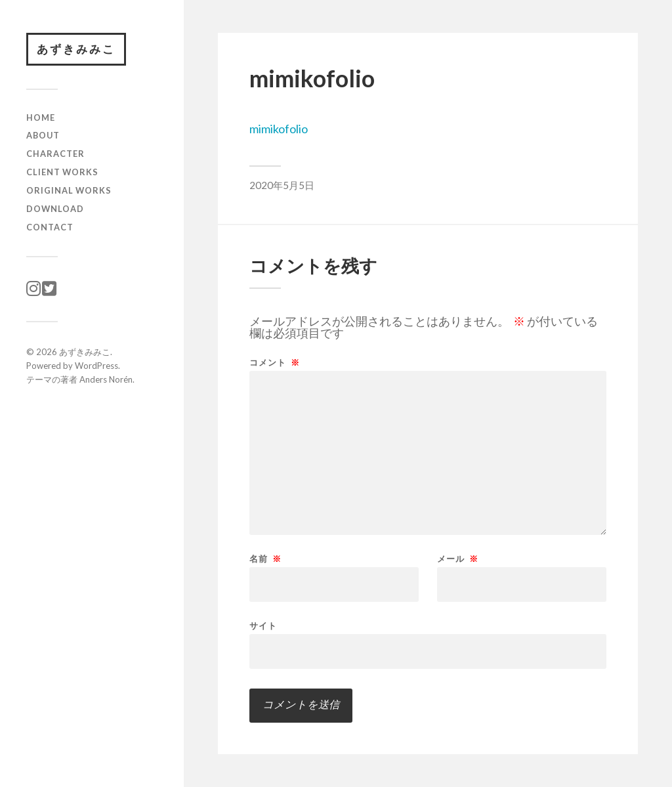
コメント (275, 363)
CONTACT (50, 227)
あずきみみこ (76, 49)
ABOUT (43, 135)
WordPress (96, 366)
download (55, 209)
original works (69, 190)
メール (458, 559)
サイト (263, 625)
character (55, 154)
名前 (265, 559)
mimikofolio (279, 129)
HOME (41, 117)
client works (62, 172)
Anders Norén (106, 379)
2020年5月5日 (282, 185)
